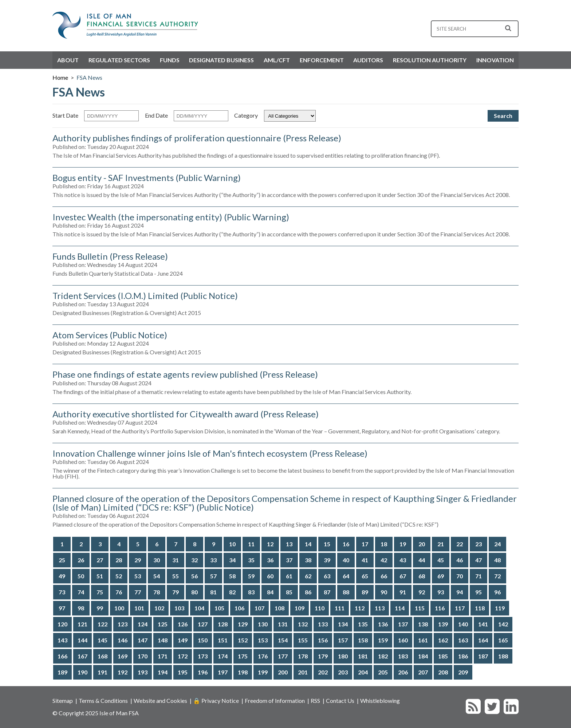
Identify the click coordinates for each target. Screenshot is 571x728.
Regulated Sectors (119, 60)
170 (143, 656)
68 (422, 576)
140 (463, 624)
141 (483, 624)
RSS (315, 701)
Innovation (495, 60)
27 (100, 560)
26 (81, 560)
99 (100, 608)
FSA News (89, 77)
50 (81, 576)
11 (251, 544)
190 (82, 672)
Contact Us (340, 701)
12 (270, 544)
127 (203, 624)
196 (203, 672)
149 (183, 640)
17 (365, 544)
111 (340, 608)
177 (283, 656)
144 (82, 640)
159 (383, 640)
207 (423, 672)
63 (327, 576)
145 (103, 640)
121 (82, 624)
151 (223, 640)
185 (443, 656)
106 (239, 608)
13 (289, 544)
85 (289, 592)
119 (500, 608)
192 (123, 672)
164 (483, 640)
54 (157, 576)
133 (323, 624)
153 (263, 640)
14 (308, 544)
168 (103, 656)
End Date (156, 115)
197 (223, 672)
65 (365, 576)
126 (183, 624)
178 (303, 656)
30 (157, 560)
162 (443, 640)
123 (123, 624)
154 (283, 640)
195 (183, 672)
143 (62, 640)
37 (289, 560)
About (68, 60)
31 (176, 560)
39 (327, 560)
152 (243, 640)
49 (62, 576)
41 (365, 560)
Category (246, 115)
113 (380, 608)
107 (259, 608)
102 (159, 608)
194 (163, 672)
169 (123, 656)
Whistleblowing (380, 701)
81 (213, 592)
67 (403, 576)
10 (232, 544)
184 (423, 656)
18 (384, 544)
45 (441, 560)
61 (289, 576)
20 (422, 544)
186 (463, 656)
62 (308, 576)
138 (423, 624)
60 (270, 576)
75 (100, 592)
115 (420, 608)
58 (232, 576)
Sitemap (63, 701)
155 (303, 640)
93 (441, 592)
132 (303, 624)
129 (243, 624)
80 (194, 592)
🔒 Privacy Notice (216, 701)
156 (323, 640)
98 (81, 608)
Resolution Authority (430, 60)
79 (176, 592)
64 (346, 576)
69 (441, 576)
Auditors (368, 60)
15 (327, 544)
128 (223, 624)
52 (119, 576)
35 (251, 560)
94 (460, 592)
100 (119, 608)
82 (232, 592)
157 (343, 640)
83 (251, 592)
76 (119, 592)
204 (363, 672)
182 (383, 656)
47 (479, 560)
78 (157, 592)
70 (460, 576)
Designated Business (221, 60)
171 (163, 656)
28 (119, 560)
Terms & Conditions (103, 701)
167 (82, 656)
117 (460, 608)
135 (363, 624)
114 (400, 608)
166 (62, 656)
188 (503, 656)
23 (479, 544)
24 (497, 544)
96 (497, 592)
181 (363, 656)
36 (270, 560)
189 (62, 672)
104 (199, 608)
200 (283, 672)
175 (243, 656)
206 (403, 672)
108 (279, 608)
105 (219, 608)
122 (103, 624)
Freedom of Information (275, 701)
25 (62, 560)
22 (460, 544)
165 (503, 640)
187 (483, 656)
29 (138, 560)
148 (163, 640)
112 (360, 608)
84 (270, 592)
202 (323, 672)
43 (403, 560)
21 (441, 544)
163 (463, 640)
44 (422, 560)
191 (103, 672)
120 (62, 624)
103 (179, 608)
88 (346, 592)
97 (62, 608)
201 (303, 672)
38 (308, 560)
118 (480, 608)
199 (263, 672)
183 (403, 656)
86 (308, 592)
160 (403, 640)
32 (194, 560)
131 (283, 624)
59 (251, 576)
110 (320, 608)
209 (463, 672)
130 (263, 624)
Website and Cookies (160, 701)
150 (203, 640)
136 (383, 624)
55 (176, 576)
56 (194, 576)
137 (403, 624)
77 (138, 592)
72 (497, 576)
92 (422, 592)
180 (343, 656)
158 (363, 640)
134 (343, 624)
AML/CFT (277, 60)
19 (403, 544)
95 (479, 592)
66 (384, 576)
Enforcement (322, 60)
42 (384, 560)
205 (383, 672)
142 (503, 624)
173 (203, 656)
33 (213, 560)
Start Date (65, 115)
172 (183, 656)
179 (323, 656)
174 (223, 656)
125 (163, 624)
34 (232, 560)
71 (479, 576)
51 (100, 576)
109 (300, 608)
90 (384, 592)
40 (346, 560)
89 (365, 592)
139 (443, 624)
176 (263, 656)
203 (343, 672)
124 (143, 624)
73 (62, 592)
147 (143, 640)
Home (60, 77)
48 (497, 560)
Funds (170, 60)
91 (403, 592)
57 (213, 576)
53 (138, 576)
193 (143, 672)
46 (460, 560)
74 (81, 592)
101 (139, 608)
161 (423, 640)
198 (243, 672)
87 (327, 592)
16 (346, 544)
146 (123, 640)
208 (443, 672)
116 (440, 608)
